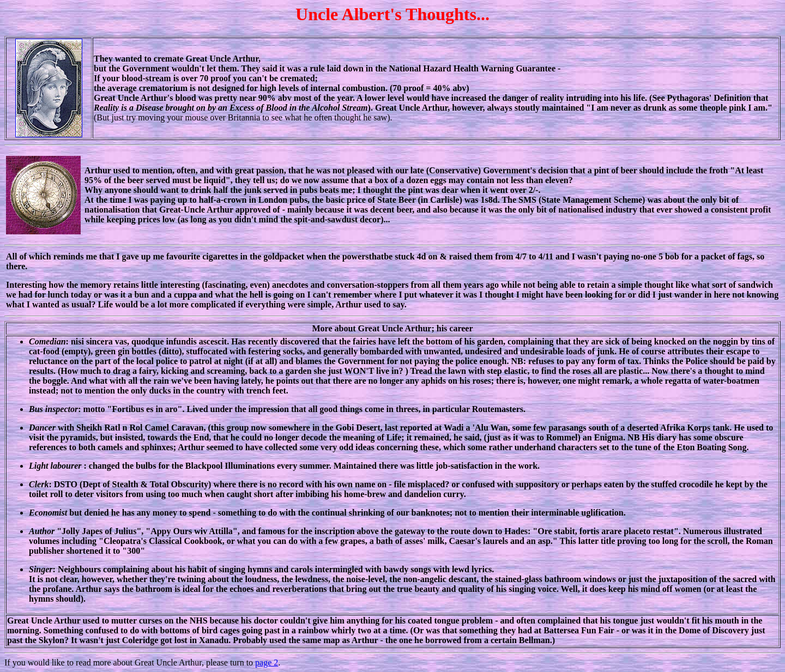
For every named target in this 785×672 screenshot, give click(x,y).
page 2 (267, 662)
